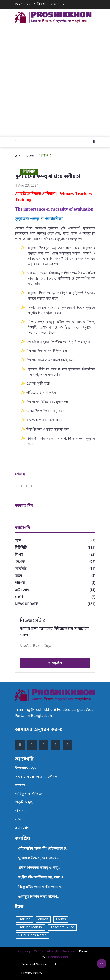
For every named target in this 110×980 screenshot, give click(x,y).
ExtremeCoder (57, 957)
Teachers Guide (62, 927)
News (30, 156)
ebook (43, 919)
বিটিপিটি (45, 156)
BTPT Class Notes (32, 935)
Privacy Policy (32, 973)
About (59, 965)
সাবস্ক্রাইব (55, 663)
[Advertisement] (55, 79)
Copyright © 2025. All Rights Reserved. (48, 952)
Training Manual (30, 927)
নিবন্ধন (42, 4)
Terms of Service (34, 965)
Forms (61, 919)
